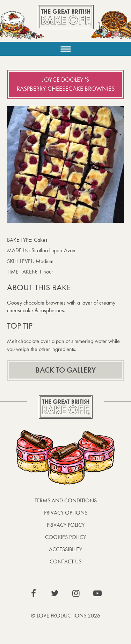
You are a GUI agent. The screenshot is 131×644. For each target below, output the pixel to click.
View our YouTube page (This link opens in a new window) (97, 593)
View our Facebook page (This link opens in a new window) (34, 593)
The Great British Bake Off (66, 23)
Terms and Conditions (66, 500)
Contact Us (65, 561)
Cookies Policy (65, 537)
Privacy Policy (66, 525)
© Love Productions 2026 (66, 616)
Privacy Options (66, 513)
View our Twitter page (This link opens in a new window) (55, 593)
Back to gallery (66, 370)
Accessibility (65, 549)
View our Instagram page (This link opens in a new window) (76, 593)
